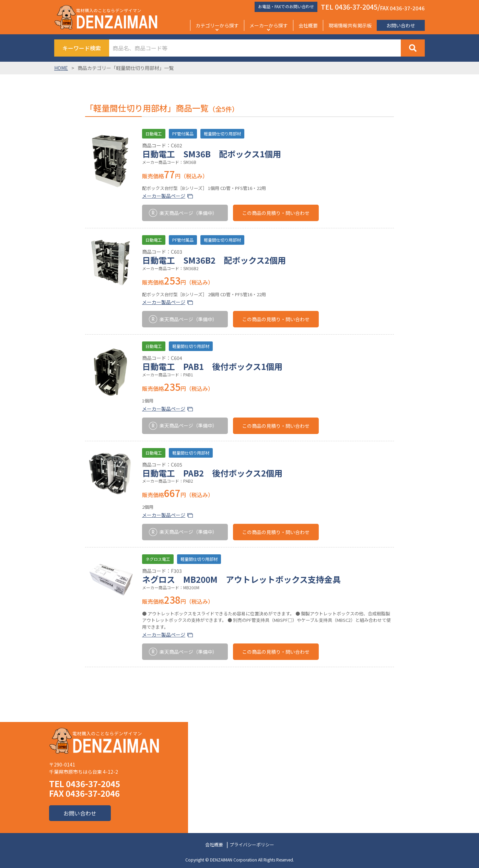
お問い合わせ (401, 25)
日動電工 (154, 134)
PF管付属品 (183, 134)
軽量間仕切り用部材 (222, 134)
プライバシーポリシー (252, 845)
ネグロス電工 (158, 559)
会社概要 (308, 25)
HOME (61, 68)
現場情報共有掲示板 (350, 25)
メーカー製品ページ (164, 196)
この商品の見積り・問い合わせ (276, 213)
